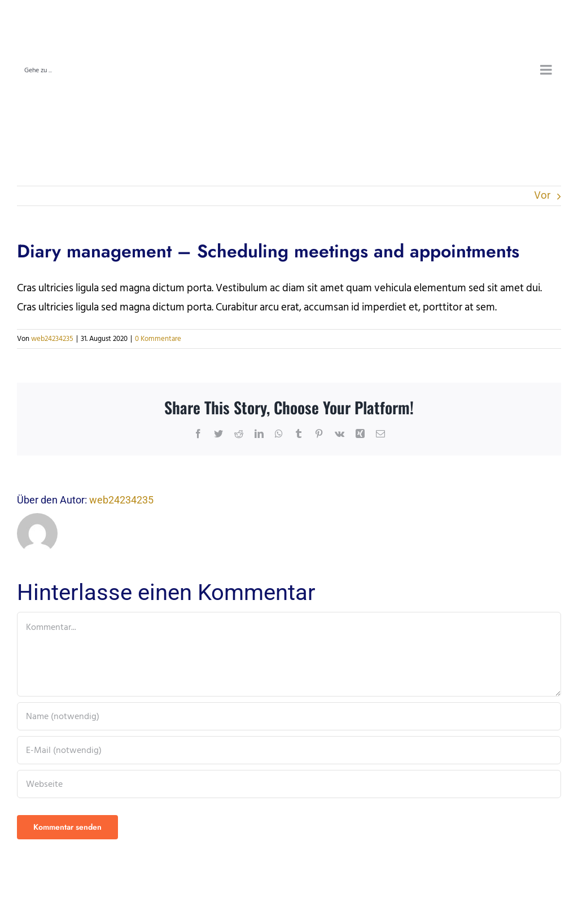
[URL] (289, 784)
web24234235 (52, 339)
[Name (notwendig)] (289, 716)
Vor (542, 196)
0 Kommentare (158, 339)
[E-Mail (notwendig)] (289, 750)
